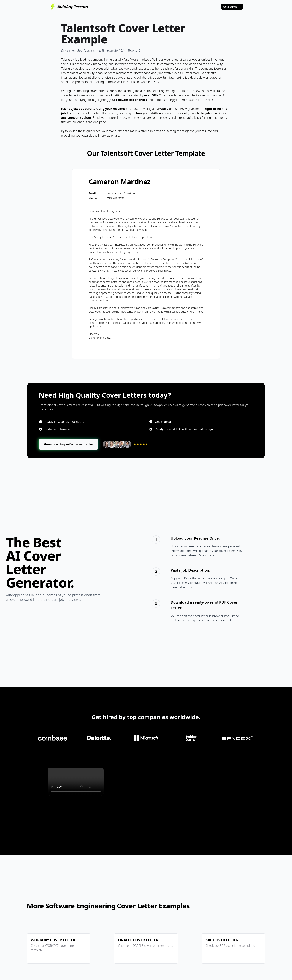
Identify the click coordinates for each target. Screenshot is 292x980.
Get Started (232, 7)
